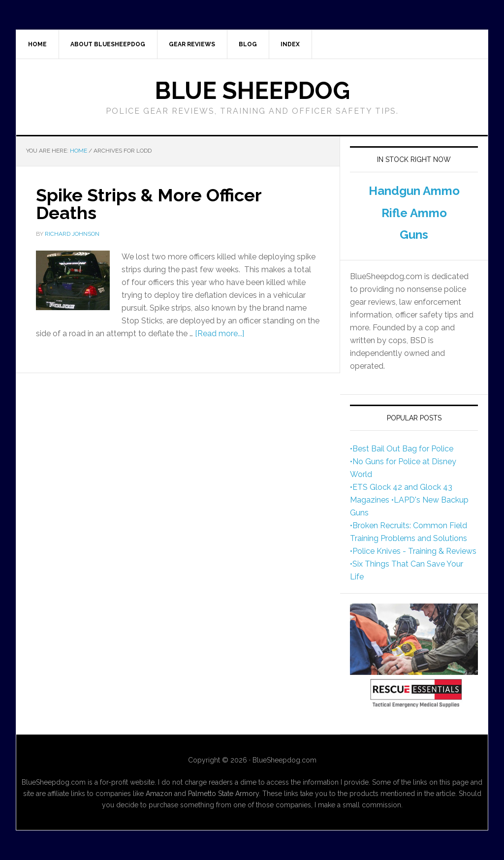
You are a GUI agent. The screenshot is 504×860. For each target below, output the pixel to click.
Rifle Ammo (414, 213)
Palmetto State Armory (223, 794)
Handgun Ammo (414, 191)
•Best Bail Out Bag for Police (402, 449)
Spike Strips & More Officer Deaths (149, 204)
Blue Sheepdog (252, 91)
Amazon (159, 794)
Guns (414, 235)
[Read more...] (220, 334)
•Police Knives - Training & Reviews (413, 551)
